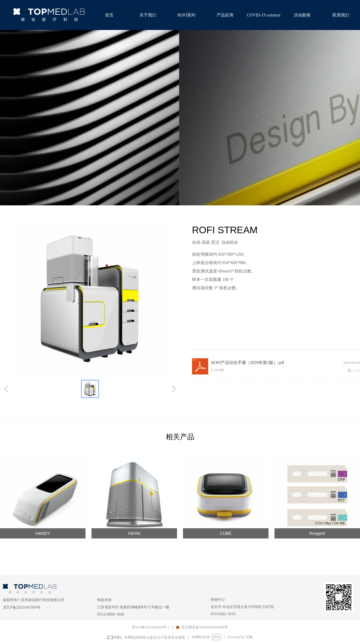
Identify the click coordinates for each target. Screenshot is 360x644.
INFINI (134, 533)
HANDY (43, 533)
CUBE (226, 533)
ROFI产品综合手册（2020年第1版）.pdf (248, 363)
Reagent (317, 533)
